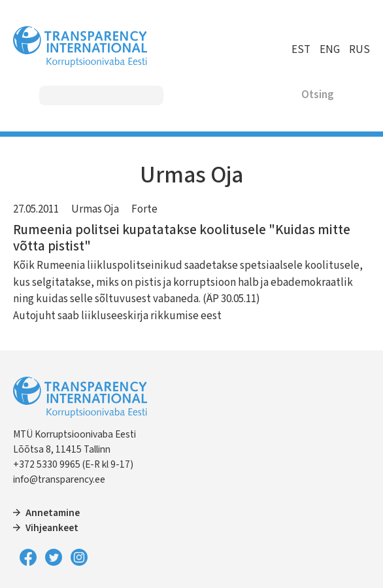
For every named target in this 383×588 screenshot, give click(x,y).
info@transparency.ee (59, 479)
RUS (359, 50)
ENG (330, 50)
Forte (144, 209)
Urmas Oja (95, 209)
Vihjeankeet (52, 528)
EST (301, 50)
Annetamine (53, 513)
